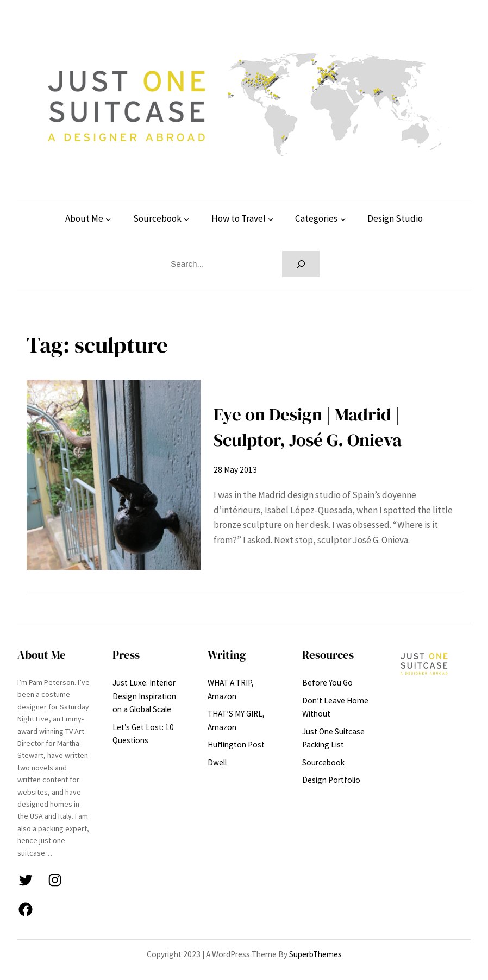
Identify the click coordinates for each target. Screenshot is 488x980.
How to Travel (239, 218)
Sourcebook (157, 218)
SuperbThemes (315, 954)
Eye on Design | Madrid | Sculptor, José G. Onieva (308, 427)
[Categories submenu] (343, 219)
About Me (84, 218)
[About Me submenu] (108, 219)
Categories (316, 218)
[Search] (301, 264)
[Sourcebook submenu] (186, 219)
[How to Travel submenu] (271, 219)
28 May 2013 (235, 470)
